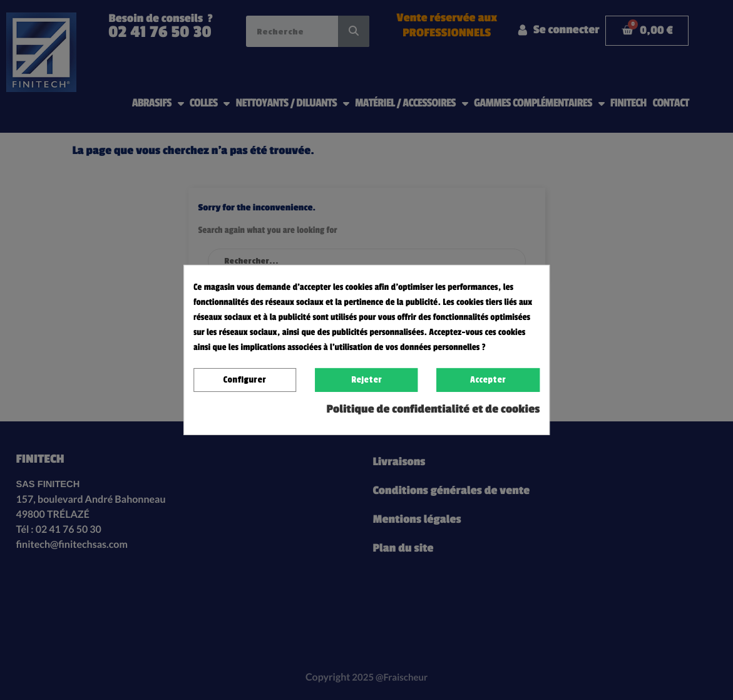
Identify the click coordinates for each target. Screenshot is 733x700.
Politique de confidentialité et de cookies (433, 409)
